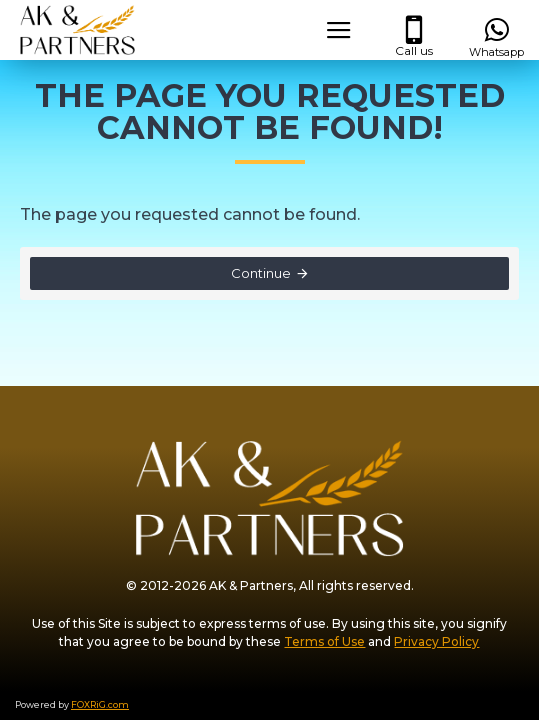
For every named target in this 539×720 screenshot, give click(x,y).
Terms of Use (324, 641)
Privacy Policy (436, 641)
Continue (261, 273)
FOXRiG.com (100, 704)
